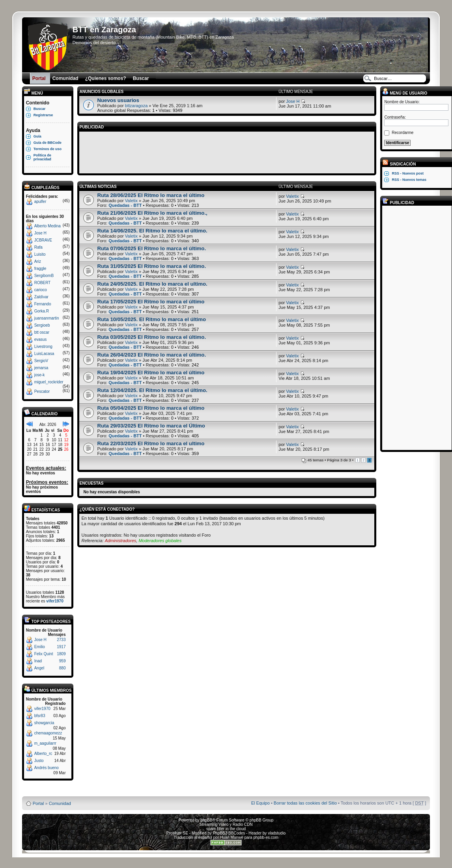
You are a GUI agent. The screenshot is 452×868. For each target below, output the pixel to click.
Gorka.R (42, 311)
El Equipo (261, 803)
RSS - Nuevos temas (409, 180)
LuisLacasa (44, 354)
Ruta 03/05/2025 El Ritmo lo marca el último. (151, 337)
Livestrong (43, 347)
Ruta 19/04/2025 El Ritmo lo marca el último (151, 373)
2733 (61, 640)
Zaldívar (41, 297)
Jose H (40, 233)
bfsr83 (40, 716)
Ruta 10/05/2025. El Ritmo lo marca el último (151, 319)
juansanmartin (47, 318)
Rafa (38, 247)
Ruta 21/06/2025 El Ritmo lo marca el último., (152, 213)
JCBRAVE (43, 240)
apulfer (40, 202)
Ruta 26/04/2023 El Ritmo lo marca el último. (151, 355)
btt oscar (42, 332)
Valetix (131, 201)
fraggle (40, 269)
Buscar (40, 109)
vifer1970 (55, 601)
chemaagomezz (48, 733)
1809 (61, 654)
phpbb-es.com (266, 837)
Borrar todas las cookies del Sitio (305, 803)
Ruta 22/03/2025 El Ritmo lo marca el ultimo (151, 443)
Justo (39, 761)
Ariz (38, 261)
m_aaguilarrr (45, 743)
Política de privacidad (42, 157)
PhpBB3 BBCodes (229, 833)
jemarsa (41, 368)
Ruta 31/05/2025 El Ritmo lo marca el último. (151, 266)
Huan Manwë (232, 837)
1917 (61, 647)
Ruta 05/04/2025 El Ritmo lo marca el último (151, 408)
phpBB (206, 820)
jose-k (40, 375)
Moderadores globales (160, 541)
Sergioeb (42, 325)
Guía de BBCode (48, 143)
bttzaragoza (136, 106)
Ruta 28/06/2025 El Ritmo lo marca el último (151, 195)
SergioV (41, 361)
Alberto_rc (43, 754)
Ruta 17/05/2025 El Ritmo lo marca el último (151, 302)
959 (63, 661)
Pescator (42, 391)
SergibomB (44, 276)
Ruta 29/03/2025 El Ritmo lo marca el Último (151, 426)
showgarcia (44, 723)
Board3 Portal (211, 791)
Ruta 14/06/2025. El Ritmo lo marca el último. (152, 231)
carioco (41, 290)
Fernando (43, 304)
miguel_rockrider (49, 382)
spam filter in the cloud (226, 829)
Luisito (40, 254)
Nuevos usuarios (118, 100)
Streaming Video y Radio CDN (226, 824)
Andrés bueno (47, 768)
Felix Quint (44, 654)
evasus (41, 339)
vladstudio (277, 833)
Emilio (40, 647)
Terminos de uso (48, 149)
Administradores (120, 541)
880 (63, 668)
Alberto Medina (48, 226)
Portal (38, 803)
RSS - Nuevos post (408, 173)
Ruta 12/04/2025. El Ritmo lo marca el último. (152, 390)
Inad (38, 661)
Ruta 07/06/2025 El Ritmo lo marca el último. (151, 248)
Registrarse (43, 115)
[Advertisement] (227, 151)
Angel (39, 668)
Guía (37, 136)
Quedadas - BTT (125, 205)
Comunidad (60, 803)
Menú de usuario (405, 93)
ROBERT (43, 283)
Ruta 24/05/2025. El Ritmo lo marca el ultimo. (152, 284)
